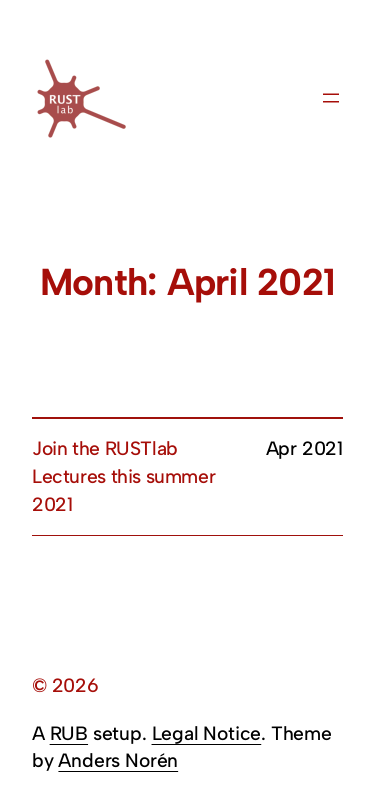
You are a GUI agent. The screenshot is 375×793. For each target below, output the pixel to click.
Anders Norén (118, 760)
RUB (69, 733)
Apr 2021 (304, 448)
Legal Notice (207, 733)
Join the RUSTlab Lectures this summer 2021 (123, 476)
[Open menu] (331, 98)
